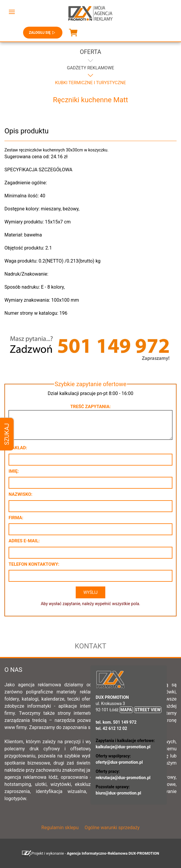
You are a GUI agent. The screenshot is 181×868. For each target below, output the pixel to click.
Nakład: (18, 448)
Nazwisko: (21, 494)
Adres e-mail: (24, 541)
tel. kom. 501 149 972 (116, 722)
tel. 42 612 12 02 (111, 728)
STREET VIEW (148, 710)
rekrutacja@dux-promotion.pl (123, 778)
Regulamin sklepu (60, 828)
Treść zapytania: (90, 407)
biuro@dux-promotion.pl (119, 793)
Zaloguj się (43, 33)
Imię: (14, 471)
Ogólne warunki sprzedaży (112, 828)
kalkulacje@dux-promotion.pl (123, 747)
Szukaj (7, 434)
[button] (12, 12)
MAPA (126, 710)
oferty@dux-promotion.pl (119, 762)
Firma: (16, 518)
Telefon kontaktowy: (34, 564)
